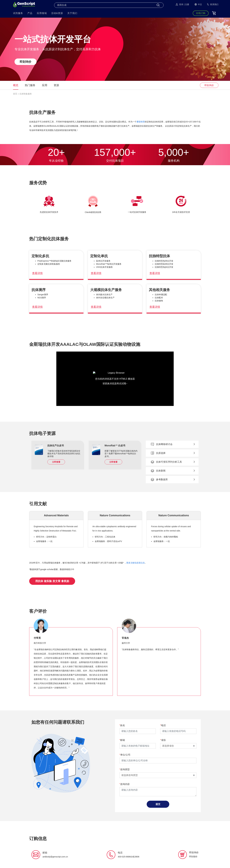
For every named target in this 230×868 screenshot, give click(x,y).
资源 (56, 85)
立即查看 (56, 462)
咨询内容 (125, 784)
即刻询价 (26, 62)
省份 (163, 740)
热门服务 (30, 85)
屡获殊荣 (141, 122)
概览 (16, 85)
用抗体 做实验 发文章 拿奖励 (52, 581)
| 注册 (186, 4)
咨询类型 (125, 769)
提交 (158, 804)
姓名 (123, 725)
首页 (15, 94)
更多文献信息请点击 (136, 563)
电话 (163, 725)
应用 (45, 85)
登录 (179, 4)
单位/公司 (125, 755)
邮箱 (123, 740)
